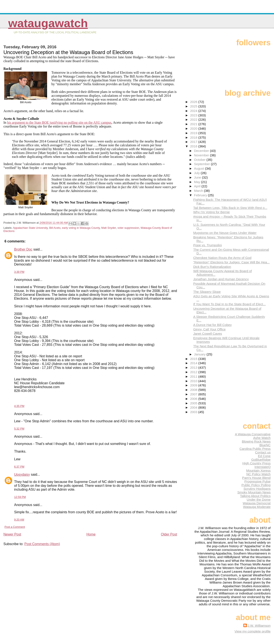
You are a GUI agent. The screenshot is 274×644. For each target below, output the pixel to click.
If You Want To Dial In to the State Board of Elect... (230, 304)
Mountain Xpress (258, 470)
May (197, 182)
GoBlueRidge (261, 460)
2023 (194, 115)
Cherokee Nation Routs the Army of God (222, 258)
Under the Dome (259, 500)
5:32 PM (19, 429)
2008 (194, 390)
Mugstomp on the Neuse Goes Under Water (225, 233)
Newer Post (12, 534)
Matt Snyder (109, 228)
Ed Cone (264, 456)
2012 (194, 372)
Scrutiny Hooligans (257, 489)
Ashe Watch (262, 438)
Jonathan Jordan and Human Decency (221, 279)
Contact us (263, 452)
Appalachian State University (30, 228)
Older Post (169, 534)
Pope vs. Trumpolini (208, 245)
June (198, 177)
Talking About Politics (255, 496)
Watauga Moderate (257, 507)
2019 (194, 133)
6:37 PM (19, 467)
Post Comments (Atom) (42, 544)
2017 (194, 142)
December (202, 151)
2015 (194, 359)
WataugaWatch (48, 23)
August (200, 168)
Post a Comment (15, 527)
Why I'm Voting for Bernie (212, 212)
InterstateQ (263, 467)
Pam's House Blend (256, 478)
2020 (194, 128)
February (201, 195)
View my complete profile (252, 631)
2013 (194, 367)
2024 (194, 111)
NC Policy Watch (258, 474)
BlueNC (265, 445)
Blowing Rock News (256, 441)
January (200, 354)
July (197, 173)
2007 (194, 394)
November (202, 155)
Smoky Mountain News (254, 492)
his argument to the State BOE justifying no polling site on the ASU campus (59, 122)
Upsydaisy (22, 475)
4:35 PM (19, 406)
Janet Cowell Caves (208, 334)
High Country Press (256, 463)
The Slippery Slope (207, 292)
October (200, 160)
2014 (194, 363)
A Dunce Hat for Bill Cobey (213, 325)
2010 (194, 381)
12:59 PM (20, 497)
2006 (194, 399)
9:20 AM (19, 520)
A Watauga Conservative (253, 434)
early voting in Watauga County (81, 228)
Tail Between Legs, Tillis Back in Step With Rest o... (230, 208)
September (202, 164)
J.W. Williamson (259, 626)
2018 (194, 137)
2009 (194, 385)
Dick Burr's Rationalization (212, 267)
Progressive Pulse (258, 481)
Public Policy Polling (256, 485)
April (198, 186)
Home (91, 534)
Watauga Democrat (257, 503)
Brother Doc (23, 249)
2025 (194, 106)
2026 (194, 102)
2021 (194, 124)
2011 (194, 376)
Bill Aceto (55, 228)
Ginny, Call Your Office (209, 329)
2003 (194, 412)
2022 (194, 120)
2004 (194, 407)
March (199, 191)
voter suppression (128, 228)
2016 (194, 146)
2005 (194, 403)
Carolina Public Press (255, 449)
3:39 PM (19, 272)
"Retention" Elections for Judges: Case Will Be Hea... (232, 262)
